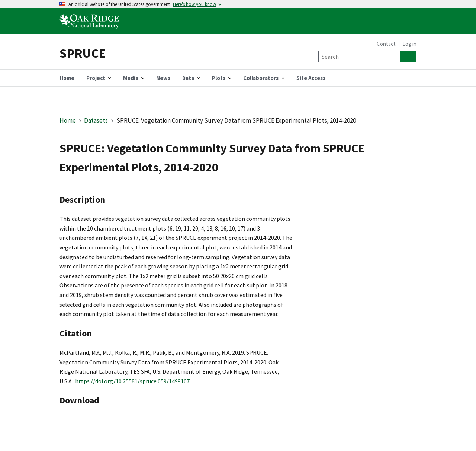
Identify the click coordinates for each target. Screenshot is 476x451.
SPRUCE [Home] (83, 53)
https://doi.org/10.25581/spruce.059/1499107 (132, 381)
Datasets (96, 120)
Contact (386, 44)
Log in (409, 44)
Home (68, 120)
